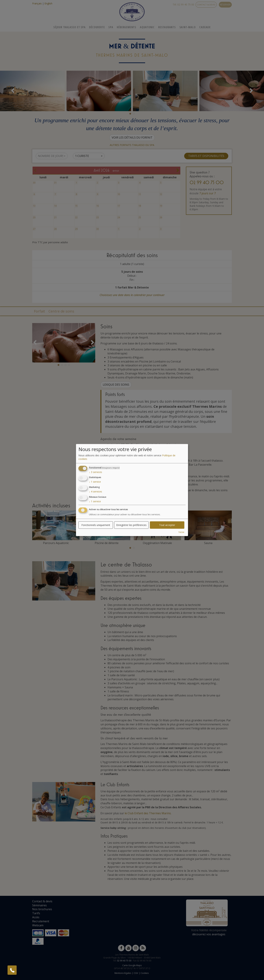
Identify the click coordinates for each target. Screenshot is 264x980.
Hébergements (126, 27)
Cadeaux (205, 27)
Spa (111, 27)
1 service (95, 482)
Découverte (97, 27)
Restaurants (167, 27)
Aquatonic (147, 27)
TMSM (181, 532)
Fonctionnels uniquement (96, 525)
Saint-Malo (188, 27)
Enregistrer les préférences (131, 525)
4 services (95, 491)
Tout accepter (167, 525)
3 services (95, 472)
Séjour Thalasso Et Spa (70, 27)
